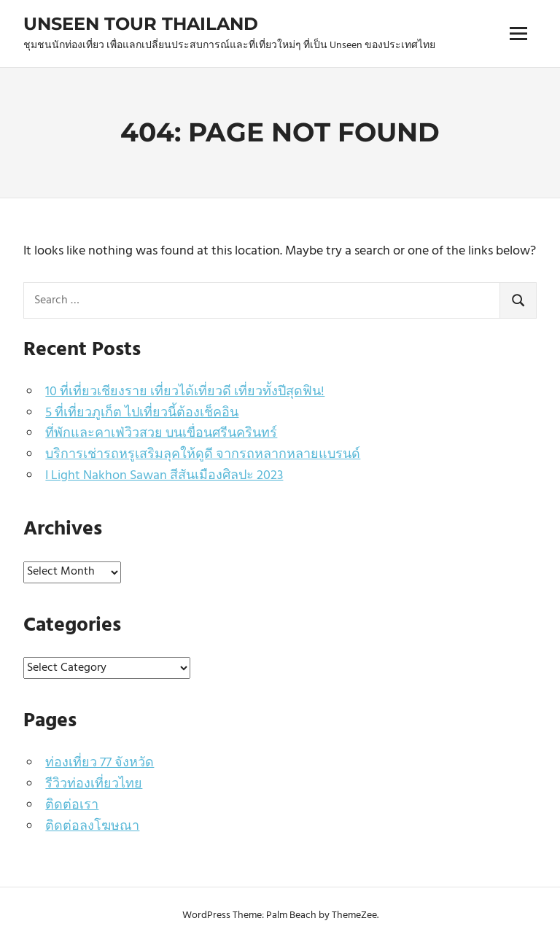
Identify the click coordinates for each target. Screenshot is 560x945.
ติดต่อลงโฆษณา (92, 827)
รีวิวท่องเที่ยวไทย (94, 784)
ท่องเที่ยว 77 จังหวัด (100, 763)
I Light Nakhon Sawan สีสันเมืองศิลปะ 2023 (164, 476)
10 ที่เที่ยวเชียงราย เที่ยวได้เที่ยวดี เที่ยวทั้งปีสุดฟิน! (185, 392)
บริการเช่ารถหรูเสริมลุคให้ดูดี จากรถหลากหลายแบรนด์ (203, 455)
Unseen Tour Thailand (141, 24)
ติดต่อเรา (72, 805)
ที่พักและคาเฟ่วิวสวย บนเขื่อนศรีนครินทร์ (161, 433)
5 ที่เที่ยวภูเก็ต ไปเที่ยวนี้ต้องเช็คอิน (142, 413)
